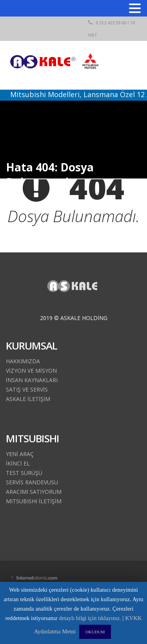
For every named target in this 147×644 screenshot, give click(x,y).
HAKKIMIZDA (23, 361)
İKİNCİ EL (18, 463)
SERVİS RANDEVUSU (32, 482)
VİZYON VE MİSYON (31, 371)
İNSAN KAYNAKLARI (32, 380)
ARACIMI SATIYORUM (34, 492)
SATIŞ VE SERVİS (27, 389)
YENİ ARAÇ (20, 454)
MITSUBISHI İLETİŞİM (34, 501)
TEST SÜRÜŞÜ (24, 473)
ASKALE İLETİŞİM (28, 399)
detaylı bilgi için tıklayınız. (90, 618)
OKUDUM (95, 632)
